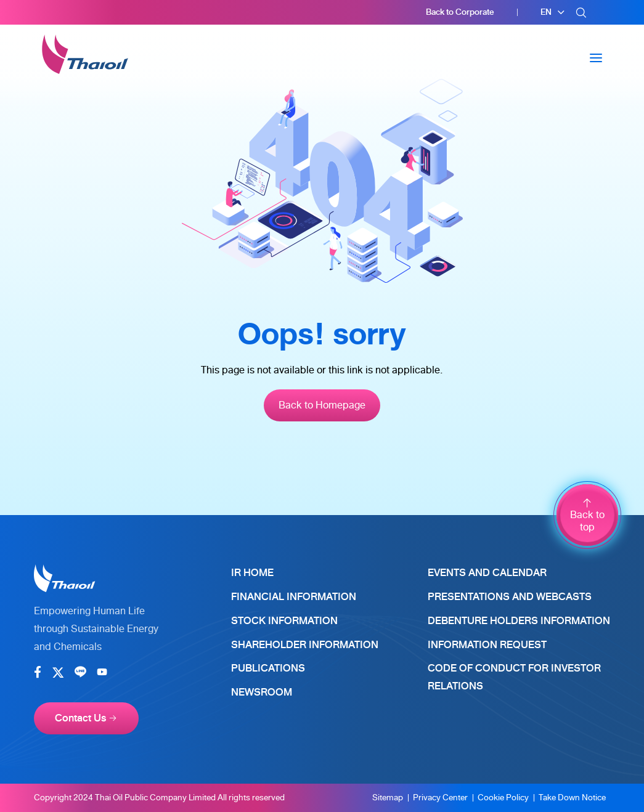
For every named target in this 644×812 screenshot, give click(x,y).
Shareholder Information (305, 645)
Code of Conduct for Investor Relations (514, 677)
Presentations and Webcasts (510, 597)
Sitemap (388, 798)
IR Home (252, 573)
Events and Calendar (487, 573)
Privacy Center (440, 798)
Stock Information (284, 621)
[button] (553, 12)
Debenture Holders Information (519, 621)
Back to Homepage (322, 405)
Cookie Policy (503, 798)
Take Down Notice (572, 798)
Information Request (487, 645)
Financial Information (294, 597)
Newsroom (262, 692)
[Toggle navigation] (596, 58)
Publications (268, 668)
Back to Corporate (460, 12)
